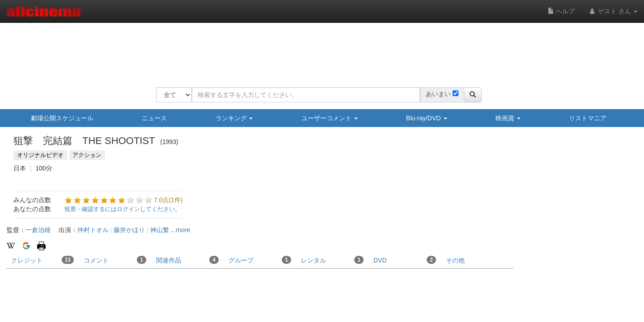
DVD (405, 260)
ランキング (234, 118)
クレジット (42, 260)
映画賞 (508, 118)
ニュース (154, 118)
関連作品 (187, 260)
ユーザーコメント (330, 118)
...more (181, 230)
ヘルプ (561, 11)
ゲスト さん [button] (613, 11)
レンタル (332, 260)
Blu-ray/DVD (427, 118)
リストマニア (588, 118)
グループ (260, 260)
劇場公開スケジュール (62, 118)
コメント (115, 260)
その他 (455, 260)
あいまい (438, 94)
